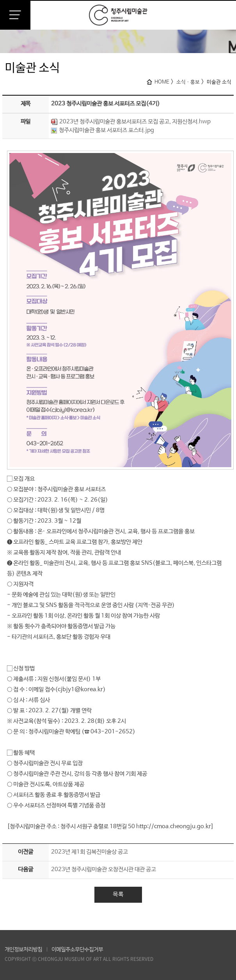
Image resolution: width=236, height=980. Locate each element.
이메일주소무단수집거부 (77, 950)
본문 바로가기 (0, 0)
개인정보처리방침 (23, 950)
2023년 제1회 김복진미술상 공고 (90, 852)
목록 (118, 894)
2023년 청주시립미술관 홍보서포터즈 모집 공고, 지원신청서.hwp (131, 122)
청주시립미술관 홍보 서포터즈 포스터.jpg (103, 130)
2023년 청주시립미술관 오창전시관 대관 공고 (104, 869)
